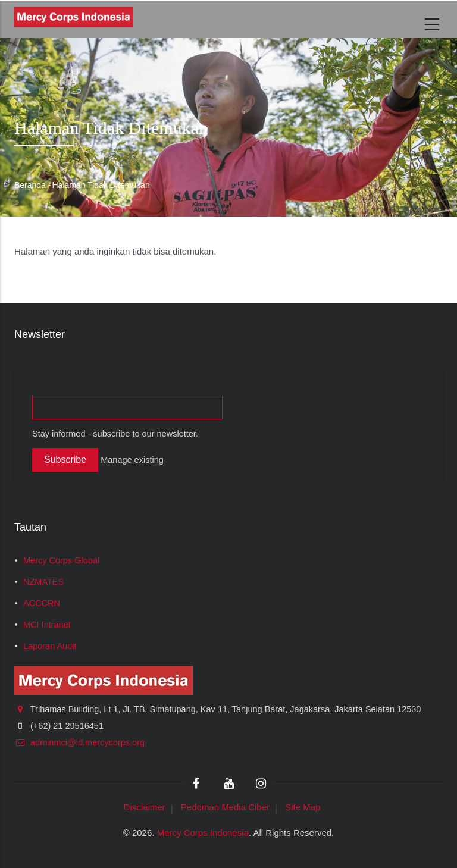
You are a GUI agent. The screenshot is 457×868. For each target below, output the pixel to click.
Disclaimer (145, 807)
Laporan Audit (50, 646)
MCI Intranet (47, 625)
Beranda (30, 185)
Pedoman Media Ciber (225, 807)
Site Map (303, 807)
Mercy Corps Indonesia (203, 833)
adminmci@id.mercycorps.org (79, 742)
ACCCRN (42, 603)
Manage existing (132, 460)
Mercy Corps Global (61, 560)
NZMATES (43, 582)
